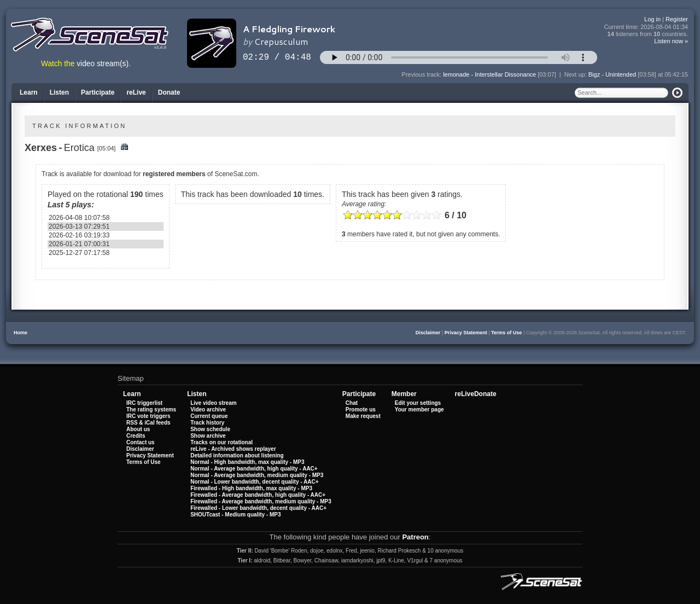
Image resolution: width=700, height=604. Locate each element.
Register (677, 19)
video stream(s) (103, 64)
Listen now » (671, 41)
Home (21, 333)
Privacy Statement (466, 333)
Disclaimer (428, 333)
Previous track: (422, 74)
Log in (652, 19)
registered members (174, 174)
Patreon (415, 537)
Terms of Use (506, 333)
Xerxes (41, 148)
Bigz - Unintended (612, 74)
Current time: (646, 27)
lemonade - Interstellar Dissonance (489, 74)
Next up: (576, 74)
